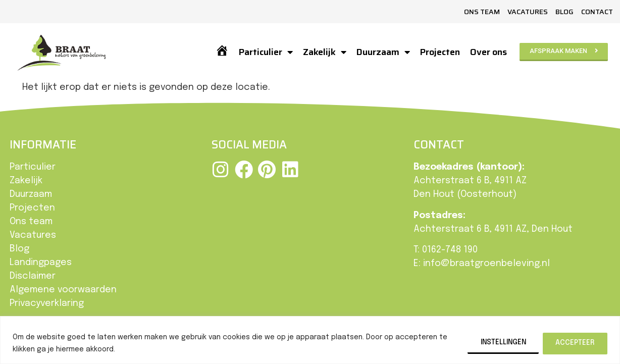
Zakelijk (324, 52)
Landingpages (41, 263)
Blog (564, 12)
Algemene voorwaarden (63, 290)
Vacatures (528, 12)
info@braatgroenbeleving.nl (486, 264)
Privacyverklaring (47, 303)
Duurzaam (383, 52)
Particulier (265, 52)
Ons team (482, 12)
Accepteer (574, 342)
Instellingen (500, 342)
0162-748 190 (450, 250)
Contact (597, 12)
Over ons (488, 52)
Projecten (440, 52)
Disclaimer (33, 276)
